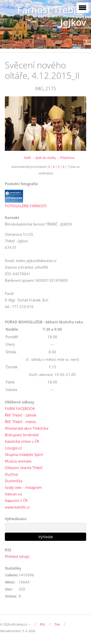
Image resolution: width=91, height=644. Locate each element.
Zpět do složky (46, 158)
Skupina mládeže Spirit (24, 454)
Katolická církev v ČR (22, 441)
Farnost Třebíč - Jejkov (52, 16)
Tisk (57, 624)
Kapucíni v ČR (16, 500)
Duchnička (14, 481)
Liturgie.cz (13, 448)
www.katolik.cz (17, 507)
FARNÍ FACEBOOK (20, 408)
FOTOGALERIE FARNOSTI (26, 206)
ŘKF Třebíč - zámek (21, 415)
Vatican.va (13, 494)
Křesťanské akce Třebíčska (27, 428)
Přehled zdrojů (17, 556)
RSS (42, 624)
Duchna (11, 474)
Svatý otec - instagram (23, 487)
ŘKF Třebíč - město (20, 422)
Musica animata (18, 461)
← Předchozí (65, 158)
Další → (29, 158)
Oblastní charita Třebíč (24, 468)
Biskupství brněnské (22, 435)
